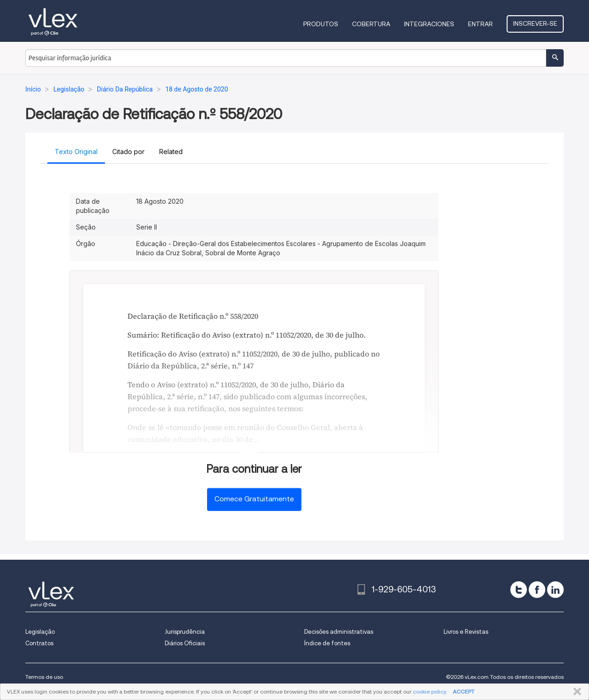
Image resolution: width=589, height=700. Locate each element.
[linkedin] (555, 590)
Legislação (40, 632)
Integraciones (429, 24)
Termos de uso (44, 677)
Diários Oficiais (185, 643)
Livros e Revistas (466, 632)
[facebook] (537, 590)
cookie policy (429, 691)
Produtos (321, 24)
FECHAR (575, 692)
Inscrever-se (535, 23)
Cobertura (371, 24)
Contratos (39, 643)
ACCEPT (464, 691)
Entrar (480, 24)
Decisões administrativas (339, 632)
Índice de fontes (327, 643)
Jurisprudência (185, 632)
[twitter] (519, 590)
